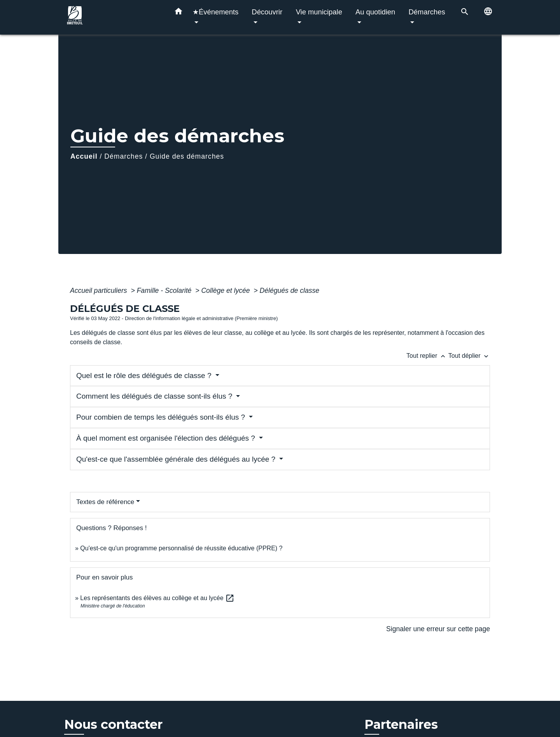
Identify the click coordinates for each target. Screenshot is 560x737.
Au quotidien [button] (375, 12)
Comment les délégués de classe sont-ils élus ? (155, 396)
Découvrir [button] (267, 12)
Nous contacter (113, 725)
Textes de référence (105, 502)
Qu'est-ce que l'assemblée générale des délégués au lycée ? (177, 459)
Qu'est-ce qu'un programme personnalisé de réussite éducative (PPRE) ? (181, 548)
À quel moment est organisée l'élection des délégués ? (167, 438)
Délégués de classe (290, 291)
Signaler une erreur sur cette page (438, 629)
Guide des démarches (187, 156)
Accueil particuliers (100, 291)
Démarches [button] (427, 12)
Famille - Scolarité (165, 291)
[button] (178, 13)
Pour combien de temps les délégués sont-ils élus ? (162, 417)
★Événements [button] (215, 12)
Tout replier (427, 356)
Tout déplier (469, 356)
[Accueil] (113, 17)
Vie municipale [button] (319, 12)
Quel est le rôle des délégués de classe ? (145, 376)
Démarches (123, 156)
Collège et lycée (226, 291)
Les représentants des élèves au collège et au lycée (157, 598)
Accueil (84, 156)
